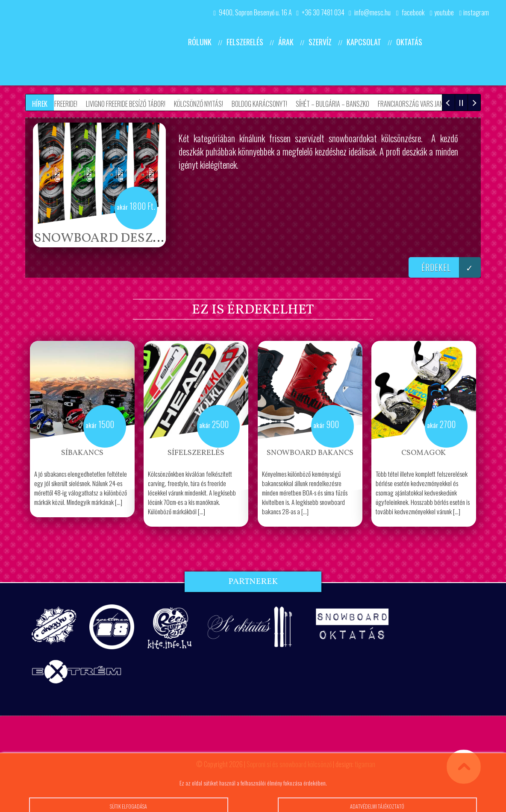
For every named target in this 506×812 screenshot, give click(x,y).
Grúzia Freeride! (59, 104)
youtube (439, 12)
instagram (472, 12)
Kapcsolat (364, 42)
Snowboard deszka (103, 238)
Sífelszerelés (196, 453)
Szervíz (320, 42)
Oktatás (409, 42)
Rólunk (200, 42)
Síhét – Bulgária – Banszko (335, 104)
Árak (286, 42)
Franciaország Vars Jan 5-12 (419, 104)
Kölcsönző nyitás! (201, 104)
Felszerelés (245, 42)
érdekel (451, 267)
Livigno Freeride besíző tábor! (128, 104)
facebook (410, 12)
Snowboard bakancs (310, 453)
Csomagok (424, 453)
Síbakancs (82, 453)
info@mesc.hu (370, 12)
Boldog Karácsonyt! (262, 104)
